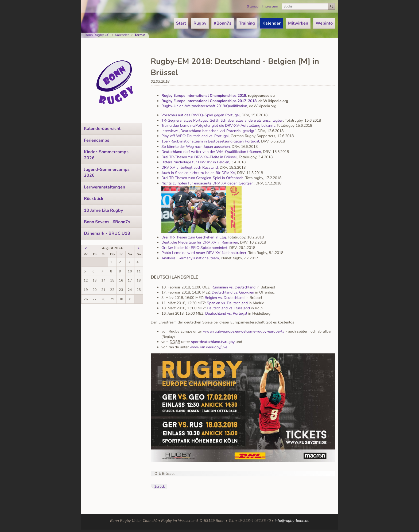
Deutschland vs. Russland (228, 308)
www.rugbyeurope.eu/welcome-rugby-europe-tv (244, 331)
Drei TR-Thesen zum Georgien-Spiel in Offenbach (202, 178)
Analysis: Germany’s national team (190, 258)
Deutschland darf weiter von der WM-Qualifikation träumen (211, 152)
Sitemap (253, 6)
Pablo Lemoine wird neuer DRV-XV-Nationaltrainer (204, 253)
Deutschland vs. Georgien (233, 292)
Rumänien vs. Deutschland (233, 287)
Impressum (270, 6)
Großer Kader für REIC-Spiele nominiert (194, 248)
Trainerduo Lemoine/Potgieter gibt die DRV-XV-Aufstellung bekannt (218, 126)
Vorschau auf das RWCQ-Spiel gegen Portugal (201, 115)
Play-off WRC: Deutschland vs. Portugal (195, 136)
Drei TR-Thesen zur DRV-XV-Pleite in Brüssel (199, 157)
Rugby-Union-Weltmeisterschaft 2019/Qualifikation (204, 106)
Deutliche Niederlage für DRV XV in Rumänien (200, 242)
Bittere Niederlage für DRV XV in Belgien (195, 162)
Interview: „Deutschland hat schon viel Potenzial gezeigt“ (209, 131)
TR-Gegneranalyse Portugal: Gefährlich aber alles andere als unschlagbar (222, 120)
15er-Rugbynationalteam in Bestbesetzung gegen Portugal (210, 141)
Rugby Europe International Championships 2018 (204, 96)
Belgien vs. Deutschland (225, 298)
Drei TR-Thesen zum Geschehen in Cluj (194, 237)
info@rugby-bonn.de (292, 521)
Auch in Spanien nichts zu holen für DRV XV (198, 173)
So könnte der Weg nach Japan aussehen (196, 147)
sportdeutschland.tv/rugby (212, 342)
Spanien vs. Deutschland (227, 303)
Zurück (160, 486)
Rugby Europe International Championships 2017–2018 (209, 101)
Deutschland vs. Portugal (226, 313)
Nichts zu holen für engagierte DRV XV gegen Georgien (207, 183)
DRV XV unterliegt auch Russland (190, 167)
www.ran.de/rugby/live (208, 347)
